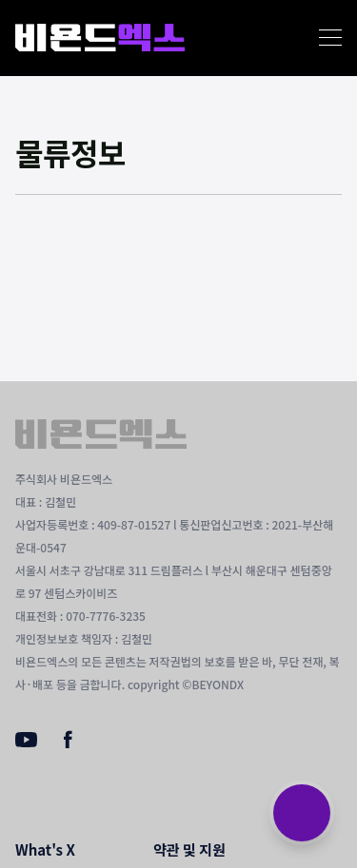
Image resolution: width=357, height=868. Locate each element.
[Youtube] (26, 742)
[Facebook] (68, 743)
